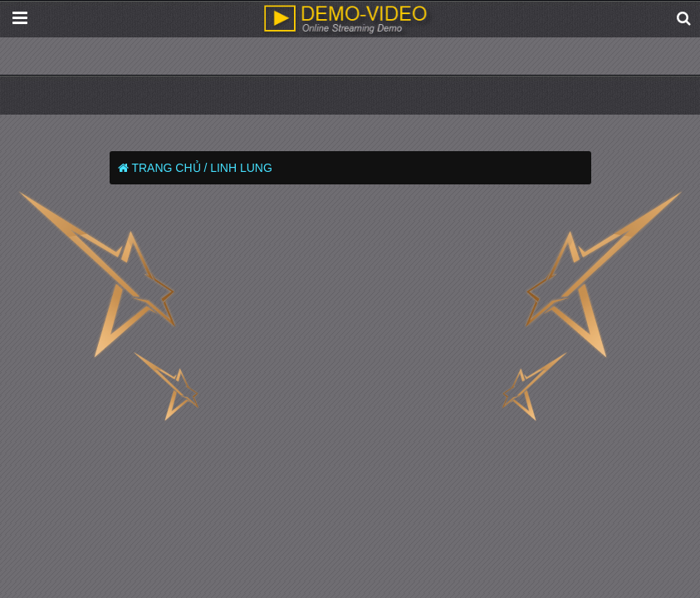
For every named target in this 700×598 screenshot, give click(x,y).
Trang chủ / (169, 168)
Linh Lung (241, 168)
